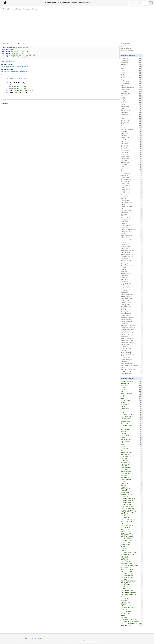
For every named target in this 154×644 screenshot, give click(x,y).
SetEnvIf (132, 116)
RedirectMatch (132, 124)
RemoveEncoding (132, 283)
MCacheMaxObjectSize (132, 333)
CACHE (132, 445)
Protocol (132, 191)
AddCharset (132, 112)
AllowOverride (132, 156)
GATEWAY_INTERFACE (132, 554)
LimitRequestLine (132, 358)
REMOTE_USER (132, 464)
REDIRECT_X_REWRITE (132, 537)
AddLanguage (132, 216)
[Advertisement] (77, 26)
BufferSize (132, 362)
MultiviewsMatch (132, 304)
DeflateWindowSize (132, 373)
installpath (132, 600)
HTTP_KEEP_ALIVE (132, 522)
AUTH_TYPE (132, 556)
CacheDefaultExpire (132, 360)
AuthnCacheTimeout (132, 364)
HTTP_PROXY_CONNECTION (132, 566)
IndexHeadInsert (132, 247)
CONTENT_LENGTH (132, 541)
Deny (132, 70)
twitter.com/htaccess (127, 50)
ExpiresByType (132, 91)
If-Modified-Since (132, 479)
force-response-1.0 (132, 472)
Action (132, 168)
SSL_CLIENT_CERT (132, 571)
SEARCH (132, 481)
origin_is (132, 550)
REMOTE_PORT (132, 602)
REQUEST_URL (132, 516)
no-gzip (132, 403)
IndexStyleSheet (132, 220)
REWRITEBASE (132, 460)
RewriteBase (132, 64)
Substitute (132, 245)
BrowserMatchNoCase (132, 250)
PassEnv (132, 270)
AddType (132, 86)
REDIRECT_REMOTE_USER (132, 581)
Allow (132, 68)
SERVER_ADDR (132, 422)
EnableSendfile (132, 316)
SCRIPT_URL (132, 514)
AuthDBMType (132, 344)
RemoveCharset (132, 252)
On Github (6, 61)
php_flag (132, 101)
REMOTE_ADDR (132, 441)
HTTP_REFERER (132, 429)
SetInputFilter (132, 300)
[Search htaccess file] (138, 3)
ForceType (132, 160)
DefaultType (132, 249)
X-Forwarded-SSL (132, 606)
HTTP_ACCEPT (132, 470)
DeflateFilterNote (132, 260)
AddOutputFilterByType (132, 87)
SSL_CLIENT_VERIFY (132, 569)
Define (132, 172)
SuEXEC (132, 367)
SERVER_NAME (132, 439)
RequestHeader (132, 114)
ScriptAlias (132, 272)
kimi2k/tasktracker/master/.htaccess (25, 9)
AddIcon (132, 204)
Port (132, 126)
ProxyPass (132, 268)
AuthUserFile (132, 143)
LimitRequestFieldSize (132, 354)
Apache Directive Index (127, 46)
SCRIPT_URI (132, 560)
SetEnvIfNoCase (132, 103)
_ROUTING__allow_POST (132, 502)
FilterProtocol (132, 153)
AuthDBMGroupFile (132, 321)
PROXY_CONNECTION (132, 508)
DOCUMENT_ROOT (132, 426)
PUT (132, 428)
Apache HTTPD (37, 639)
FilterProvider (132, 151)
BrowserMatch (132, 122)
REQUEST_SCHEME (132, 539)
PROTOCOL (132, 615)
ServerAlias (132, 323)
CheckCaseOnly (132, 289)
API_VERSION (132, 558)
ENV (2, 72)
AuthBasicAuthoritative (132, 266)
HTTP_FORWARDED (132, 562)
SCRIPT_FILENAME (132, 393)
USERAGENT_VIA (132, 504)
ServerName (132, 214)
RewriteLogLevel (132, 273)
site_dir (132, 596)
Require (132, 97)
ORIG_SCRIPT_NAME (132, 591)
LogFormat (132, 277)
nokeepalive (132, 458)
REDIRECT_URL (132, 518)
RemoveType (132, 197)
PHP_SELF (132, 579)
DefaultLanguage (132, 185)
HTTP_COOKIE (132, 435)
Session (132, 139)
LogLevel (132, 308)
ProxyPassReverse (132, 302)
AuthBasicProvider (132, 202)
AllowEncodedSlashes (132, 318)
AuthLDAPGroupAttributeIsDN (132, 365)
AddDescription (132, 212)
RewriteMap (132, 258)
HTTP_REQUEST (132, 527)
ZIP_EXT (132, 604)
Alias (132, 166)
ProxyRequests (132, 331)
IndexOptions (132, 178)
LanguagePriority (132, 239)
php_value (132, 95)
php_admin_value (132, 210)
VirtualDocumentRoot (132, 130)
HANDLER (132, 466)
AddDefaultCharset (132, 93)
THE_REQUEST (132, 424)
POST (132, 412)
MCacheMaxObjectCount (132, 335)
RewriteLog (132, 281)
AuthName (132, 135)
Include (132, 105)
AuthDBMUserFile (132, 319)
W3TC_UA (132, 485)
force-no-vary (132, 408)
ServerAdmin (132, 291)
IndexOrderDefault (132, 225)
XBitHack (132, 233)
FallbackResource (132, 179)
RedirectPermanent (132, 206)
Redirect (132, 76)
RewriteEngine (12, 66)
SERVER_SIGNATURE (132, 575)
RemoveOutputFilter (132, 298)
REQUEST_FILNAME (132, 535)
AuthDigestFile (132, 293)
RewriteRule (20, 66)
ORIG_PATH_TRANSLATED (132, 594)
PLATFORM (132, 598)
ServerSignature (132, 145)
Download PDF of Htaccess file (15, 78)
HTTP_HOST (132, 385)
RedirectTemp (132, 137)
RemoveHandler (132, 174)
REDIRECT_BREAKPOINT (132, 608)
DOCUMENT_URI (131, 625)
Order (132, 74)
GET (132, 410)
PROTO (132, 437)
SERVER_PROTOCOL (132, 577)
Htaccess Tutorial (125, 44)
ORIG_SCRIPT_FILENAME (132, 592)
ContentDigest (132, 243)
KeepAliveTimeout (132, 371)
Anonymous (132, 176)
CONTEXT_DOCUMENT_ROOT (132, 619)
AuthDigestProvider (132, 264)
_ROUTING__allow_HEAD (132, 498)
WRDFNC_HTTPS (132, 533)
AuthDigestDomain (132, 312)
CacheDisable (132, 285)
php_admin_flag (132, 287)
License (12, 61)
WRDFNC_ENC (132, 529)
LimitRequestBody (132, 193)
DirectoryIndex (132, 89)
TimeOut (132, 199)
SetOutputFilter (132, 110)
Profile (132, 447)
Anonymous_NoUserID (132, 341)
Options (132, 66)
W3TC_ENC (132, 449)
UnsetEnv (132, 262)
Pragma (132, 431)
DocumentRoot (132, 218)
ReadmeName (132, 195)
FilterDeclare (132, 155)
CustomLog (132, 275)
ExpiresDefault (132, 84)
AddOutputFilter (132, 162)
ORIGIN (132, 406)
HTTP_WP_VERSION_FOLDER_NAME (132, 623)
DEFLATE (132, 387)
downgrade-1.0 (132, 462)
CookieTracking (132, 310)
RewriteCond (7, 9)
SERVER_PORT (132, 405)
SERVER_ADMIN (132, 477)
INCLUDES (132, 395)
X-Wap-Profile (132, 454)
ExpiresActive (132, 82)
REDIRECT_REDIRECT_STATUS (132, 621)
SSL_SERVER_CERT (132, 568)
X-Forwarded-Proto (132, 452)
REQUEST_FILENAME (11, 72)
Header (132, 72)
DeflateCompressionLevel (132, 229)
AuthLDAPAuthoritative (132, 339)
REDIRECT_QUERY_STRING (132, 552)
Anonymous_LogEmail (132, 342)
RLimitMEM (132, 346)
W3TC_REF (132, 491)
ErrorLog (132, 350)
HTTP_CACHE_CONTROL (132, 520)
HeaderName (132, 201)
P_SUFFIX (132, 546)
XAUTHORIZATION (132, 495)
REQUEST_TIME (132, 585)
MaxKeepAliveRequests (132, 327)
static (132, 397)
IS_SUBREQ (132, 497)
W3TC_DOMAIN (132, 543)
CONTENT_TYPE (132, 474)
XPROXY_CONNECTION (132, 510)
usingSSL (132, 548)
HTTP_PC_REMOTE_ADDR (132, 512)
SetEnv (26, 66)
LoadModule (132, 227)
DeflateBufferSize (132, 348)
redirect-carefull (132, 545)
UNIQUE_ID (132, 610)
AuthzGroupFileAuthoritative (132, 325)
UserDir (132, 241)
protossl (132, 420)
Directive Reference (126, 48)
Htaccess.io (21, 639)
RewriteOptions (132, 147)
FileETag (132, 99)
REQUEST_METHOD (132, 418)
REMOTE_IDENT (132, 589)
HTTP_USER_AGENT (132, 416)
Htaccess (28, 639)
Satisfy (132, 118)
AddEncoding (132, 107)
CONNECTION (132, 493)
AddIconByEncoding (132, 254)
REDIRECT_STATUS (132, 414)
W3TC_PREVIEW (132, 468)
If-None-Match (132, 487)
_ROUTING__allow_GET (132, 500)
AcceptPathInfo (132, 189)
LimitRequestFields (132, 352)
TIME (132, 399)
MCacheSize (132, 337)
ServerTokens (132, 120)
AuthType (132, 141)
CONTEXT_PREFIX (132, 456)
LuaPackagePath (132, 306)
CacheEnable (132, 356)
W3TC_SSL (132, 475)
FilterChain (132, 149)
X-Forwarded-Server (132, 564)
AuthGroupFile (132, 158)
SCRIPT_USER (132, 614)
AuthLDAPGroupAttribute (132, 369)
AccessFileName (132, 314)
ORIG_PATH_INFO (132, 612)
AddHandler (132, 133)
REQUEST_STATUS (132, 587)
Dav (132, 208)
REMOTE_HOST (132, 489)
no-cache (132, 433)
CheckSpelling (132, 224)
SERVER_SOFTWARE (132, 573)
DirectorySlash (132, 183)
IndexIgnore (132, 132)
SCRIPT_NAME (132, 531)
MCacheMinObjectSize (132, 329)
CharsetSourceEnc (132, 235)
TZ (132, 451)
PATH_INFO (132, 483)
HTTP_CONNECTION (132, 525)
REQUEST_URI (23, 72)
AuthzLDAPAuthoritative (132, 295)
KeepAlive (132, 187)
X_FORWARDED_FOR (132, 506)
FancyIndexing (132, 181)
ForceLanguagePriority (132, 256)
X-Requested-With (132, 443)
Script (132, 80)
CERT (132, 523)
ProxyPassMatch (132, 296)
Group (132, 170)
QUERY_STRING (132, 401)
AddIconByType (132, 237)
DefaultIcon (132, 222)
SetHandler (132, 164)
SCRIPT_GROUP (132, 583)
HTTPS (132, 389)
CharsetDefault (132, 231)
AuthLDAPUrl (132, 279)
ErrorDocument (132, 78)
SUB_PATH (132, 617)
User (132, 109)
